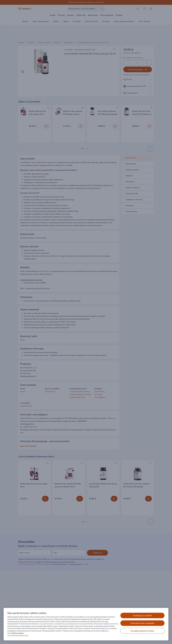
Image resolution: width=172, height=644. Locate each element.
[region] (86, 624)
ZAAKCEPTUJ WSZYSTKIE (142, 616)
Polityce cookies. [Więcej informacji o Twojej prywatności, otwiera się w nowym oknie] (18, 633)
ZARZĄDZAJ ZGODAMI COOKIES (142, 631)
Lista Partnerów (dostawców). (18, 636)
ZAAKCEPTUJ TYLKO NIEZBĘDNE (142, 623)
